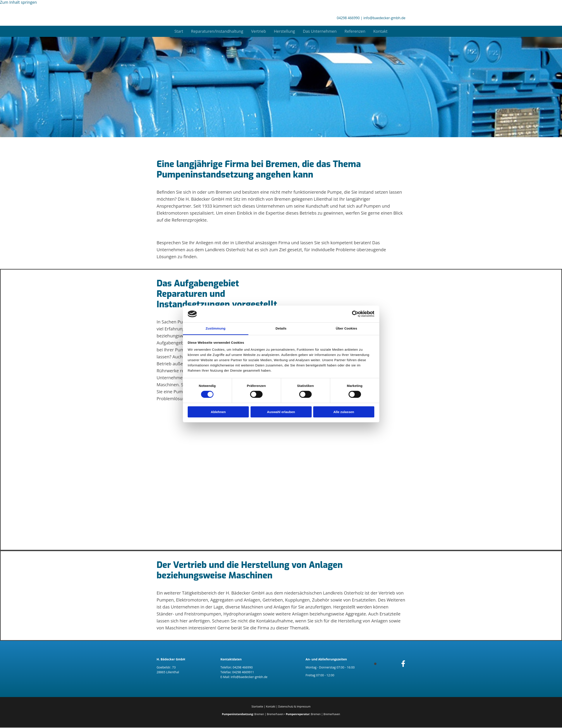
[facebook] (403, 664)
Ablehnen (218, 412)
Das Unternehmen (321, 31)
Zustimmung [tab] (216, 328)
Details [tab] (281, 328)
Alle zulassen (344, 412)
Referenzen (357, 31)
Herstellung (284, 31)
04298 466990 (348, 18)
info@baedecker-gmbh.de (384, 18)
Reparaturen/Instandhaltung (216, 31)
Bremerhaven (275, 714)
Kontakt (383, 31)
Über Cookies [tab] (347, 328)
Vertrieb (258, 31)
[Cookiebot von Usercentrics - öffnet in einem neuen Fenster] (355, 314)
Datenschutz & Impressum (294, 707)
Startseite (257, 707)
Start (176, 31)
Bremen (259, 714)
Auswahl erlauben (281, 412)
